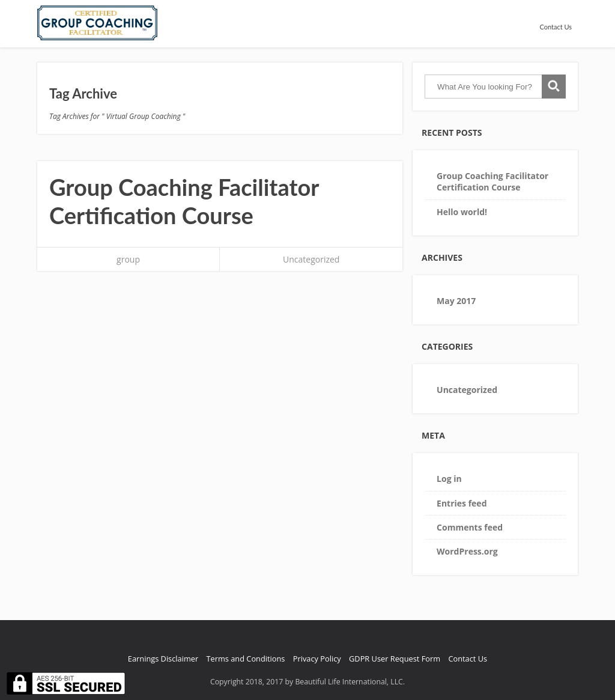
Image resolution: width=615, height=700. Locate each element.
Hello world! (462, 212)
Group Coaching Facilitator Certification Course (184, 201)
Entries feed (462, 503)
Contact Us (556, 27)
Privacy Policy (317, 659)
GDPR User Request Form (395, 659)
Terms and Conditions (246, 659)
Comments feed (470, 527)
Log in (449, 479)
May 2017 (456, 301)
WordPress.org (467, 551)
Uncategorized (311, 259)
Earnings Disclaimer (163, 659)
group (128, 259)
